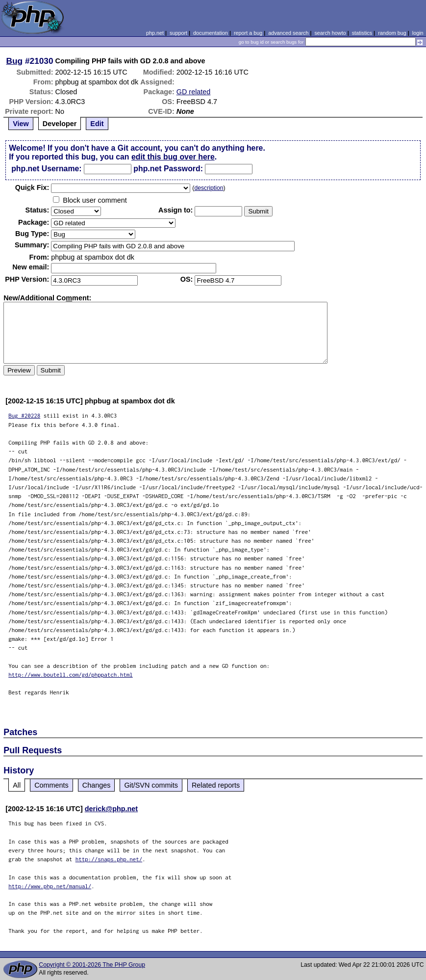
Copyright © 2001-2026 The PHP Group (92, 965)
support (178, 33)
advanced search (288, 33)
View (21, 124)
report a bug (248, 33)
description (209, 188)
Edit (97, 124)
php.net (155, 33)
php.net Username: (46, 169)
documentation (211, 33)
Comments (51, 785)
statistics (362, 33)
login (418, 33)
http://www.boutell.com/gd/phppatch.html (71, 675)
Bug (15, 61)
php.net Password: (168, 169)
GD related (194, 92)
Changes (97, 785)
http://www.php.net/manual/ (50, 886)
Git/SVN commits (151, 785)
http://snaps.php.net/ (109, 859)
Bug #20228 (24, 415)
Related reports (216, 785)
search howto (330, 33)
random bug (392, 33)
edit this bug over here (173, 157)
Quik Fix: (32, 187)
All (17, 785)
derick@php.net (111, 809)
